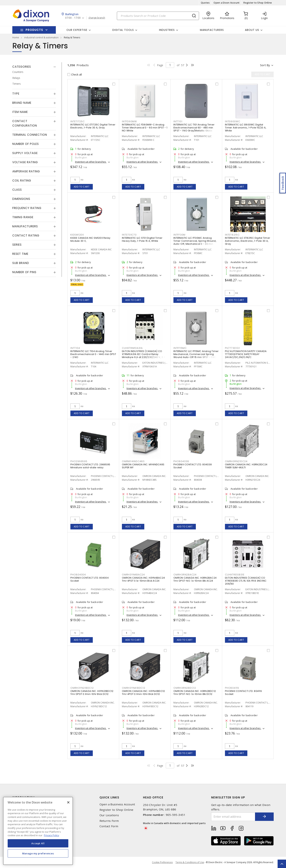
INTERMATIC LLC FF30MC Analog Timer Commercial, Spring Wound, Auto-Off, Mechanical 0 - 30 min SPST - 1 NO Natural (195, 242)
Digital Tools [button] (123, 30)
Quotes (205, 3)
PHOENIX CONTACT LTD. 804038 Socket (193, 466)
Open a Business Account (117, 804)
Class (17, 190)
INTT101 (178, 121)
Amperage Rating (26, 171)
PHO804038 (181, 461)
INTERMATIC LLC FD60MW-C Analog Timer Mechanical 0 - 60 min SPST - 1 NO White (145, 128)
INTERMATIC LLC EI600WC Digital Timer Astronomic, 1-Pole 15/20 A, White (246, 128)
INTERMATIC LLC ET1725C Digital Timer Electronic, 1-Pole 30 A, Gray (93, 126)
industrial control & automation (41, 37)
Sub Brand (21, 263)
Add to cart (82, 187)
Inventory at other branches (91, 162)
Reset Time (20, 254)
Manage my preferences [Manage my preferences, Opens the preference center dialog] (38, 853)
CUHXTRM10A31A (132, 348)
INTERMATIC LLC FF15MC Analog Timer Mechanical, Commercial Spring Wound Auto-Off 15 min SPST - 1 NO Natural (196, 356)
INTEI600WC (233, 121)
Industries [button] (167, 30)
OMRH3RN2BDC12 (185, 688)
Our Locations (109, 815)
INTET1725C (78, 121)
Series (17, 245)
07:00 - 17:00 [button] (73, 18)
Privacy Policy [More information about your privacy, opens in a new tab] (52, 835)
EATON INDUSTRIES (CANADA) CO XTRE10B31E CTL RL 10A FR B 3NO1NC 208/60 (246, 581)
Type (16, 94)
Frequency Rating (27, 208)
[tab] (34, 67)
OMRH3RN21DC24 (236, 461)
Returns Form (109, 821)
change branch (97, 18)
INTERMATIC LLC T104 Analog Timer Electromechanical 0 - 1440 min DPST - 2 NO (93, 354)
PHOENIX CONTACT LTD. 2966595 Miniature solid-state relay (90, 466)
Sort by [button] (265, 65)
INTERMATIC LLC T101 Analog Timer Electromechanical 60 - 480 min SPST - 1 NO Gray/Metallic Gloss (194, 128)
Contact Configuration (25, 123)
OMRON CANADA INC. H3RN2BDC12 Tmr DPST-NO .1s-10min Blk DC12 (195, 693)
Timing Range (23, 217)
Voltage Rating (25, 162)
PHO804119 (232, 688)
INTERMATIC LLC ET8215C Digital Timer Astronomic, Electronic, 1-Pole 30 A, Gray (248, 241)
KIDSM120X (77, 235)
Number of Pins (24, 272)
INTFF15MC (180, 348)
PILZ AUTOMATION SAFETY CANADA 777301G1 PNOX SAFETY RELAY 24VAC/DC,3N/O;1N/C (246, 354)
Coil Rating (22, 180)
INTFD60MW (129, 121)
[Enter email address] (233, 817)
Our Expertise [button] (77, 30)
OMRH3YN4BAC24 (133, 575)
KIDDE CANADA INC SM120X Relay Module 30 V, (90, 239)
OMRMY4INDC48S (133, 461)
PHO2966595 (79, 461)
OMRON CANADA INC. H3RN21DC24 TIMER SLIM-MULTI (246, 466)
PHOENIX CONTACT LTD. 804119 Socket (243, 693)
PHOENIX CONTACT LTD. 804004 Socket (90, 579)
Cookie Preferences (162, 862)
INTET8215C (232, 235)
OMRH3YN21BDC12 (82, 688)
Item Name (20, 112)
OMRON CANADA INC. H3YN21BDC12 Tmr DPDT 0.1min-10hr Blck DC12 (92, 693)
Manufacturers (212, 30)
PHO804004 (78, 575)
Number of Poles (26, 144)
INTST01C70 (129, 235)
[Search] (158, 16)
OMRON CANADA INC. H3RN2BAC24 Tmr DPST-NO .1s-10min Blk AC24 (195, 579)
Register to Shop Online (258, 3)
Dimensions (21, 199)
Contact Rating (26, 235)
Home (16, 37)
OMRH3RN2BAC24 (185, 575)
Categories (22, 67)
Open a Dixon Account (227, 3)
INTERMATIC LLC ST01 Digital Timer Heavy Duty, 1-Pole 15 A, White (142, 239)
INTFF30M (179, 235)
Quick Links (109, 797)
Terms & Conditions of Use (190, 862)
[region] (38, 831)
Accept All (38, 843)
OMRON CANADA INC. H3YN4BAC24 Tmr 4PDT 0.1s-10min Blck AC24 (143, 579)
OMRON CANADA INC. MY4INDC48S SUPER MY (143, 466)
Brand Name (22, 103)
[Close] (68, 802)
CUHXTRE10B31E (235, 575)
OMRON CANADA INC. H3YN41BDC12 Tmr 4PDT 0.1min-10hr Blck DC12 (143, 693)
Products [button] (34, 30)
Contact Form (109, 826)
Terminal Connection (30, 135)
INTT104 (75, 348)
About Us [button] (252, 30)
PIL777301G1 (232, 348)
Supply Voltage (25, 153)
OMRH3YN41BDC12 (134, 688)
